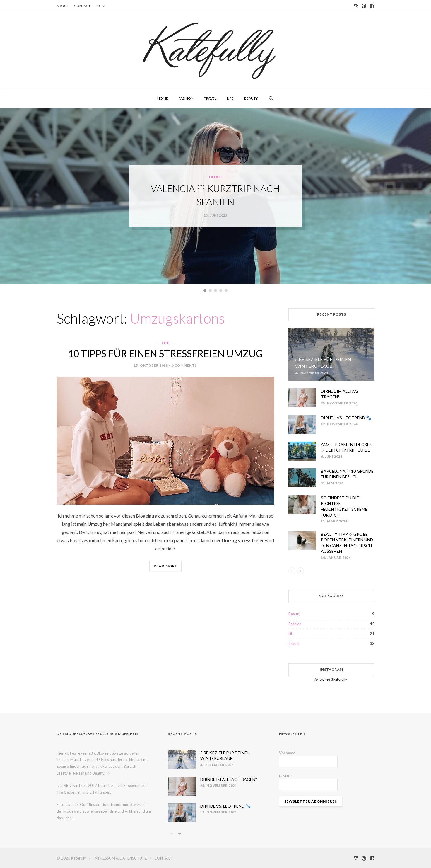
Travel (210, 98)
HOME (163, 98)
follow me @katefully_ (331, 679)
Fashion (186, 98)
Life (230, 98)
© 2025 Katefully (71, 858)
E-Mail (286, 776)
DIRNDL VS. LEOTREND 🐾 (346, 418)
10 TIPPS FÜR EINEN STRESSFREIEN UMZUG (165, 353)
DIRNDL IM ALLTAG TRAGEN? (229, 779)
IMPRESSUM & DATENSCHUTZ (120, 858)
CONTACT (82, 6)
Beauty (251, 98)
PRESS (101, 6)
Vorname (287, 753)
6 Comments (184, 365)
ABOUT (63, 6)
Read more (168, 567)
